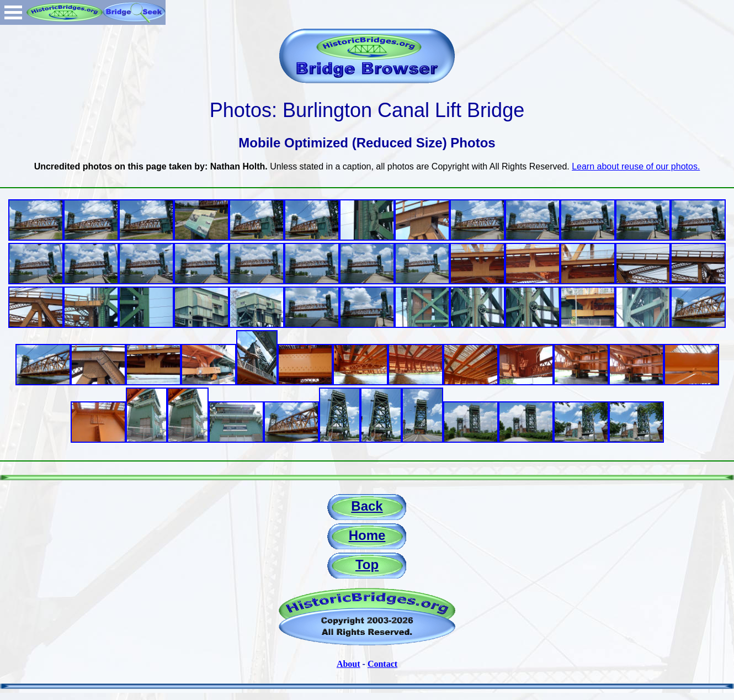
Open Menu (13, 12)
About (349, 664)
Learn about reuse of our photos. (636, 166)
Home (367, 535)
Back (367, 506)
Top (367, 564)
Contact (382, 664)
